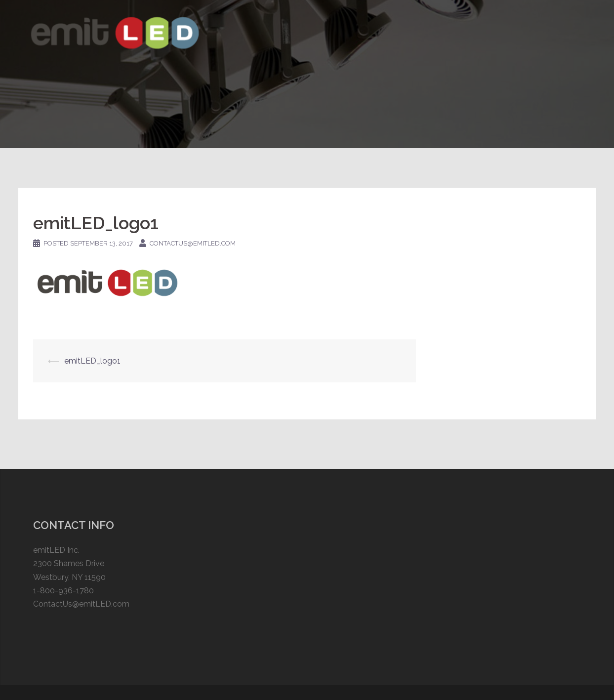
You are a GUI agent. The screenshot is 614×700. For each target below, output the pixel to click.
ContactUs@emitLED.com (81, 604)
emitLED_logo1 (92, 361)
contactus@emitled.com (193, 243)
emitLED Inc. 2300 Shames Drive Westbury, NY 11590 (69, 563)
